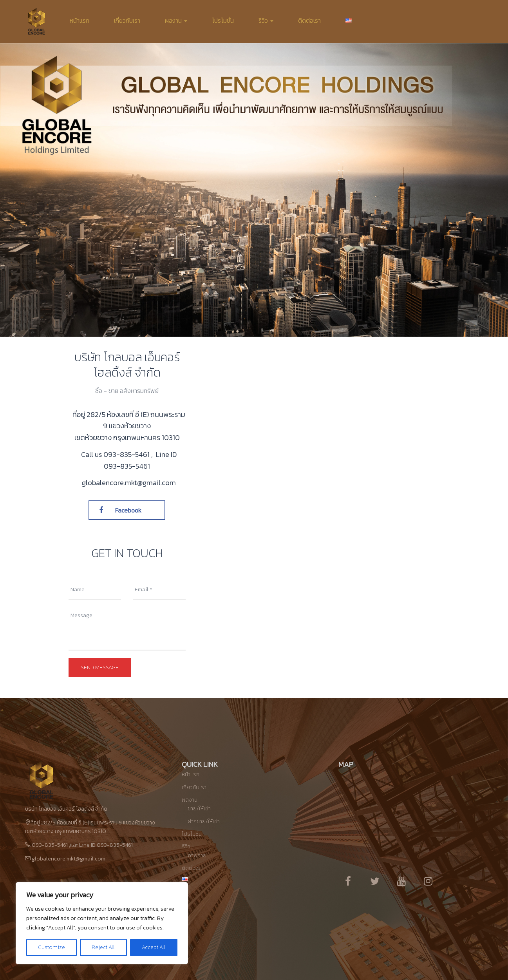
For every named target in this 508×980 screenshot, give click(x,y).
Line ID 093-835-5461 (140, 460)
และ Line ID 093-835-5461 (101, 845)
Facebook (120, 510)
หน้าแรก (80, 21)
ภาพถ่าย (197, 856)
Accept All (154, 947)
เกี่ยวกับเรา (127, 21)
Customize (52, 947)
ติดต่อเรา (309, 21)
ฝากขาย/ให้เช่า (204, 821)
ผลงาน (176, 21)
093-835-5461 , (129, 454)
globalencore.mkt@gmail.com (69, 859)
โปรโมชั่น (223, 21)
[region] (102, 923)
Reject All (103, 947)
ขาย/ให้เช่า (199, 809)
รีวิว (266, 21)
